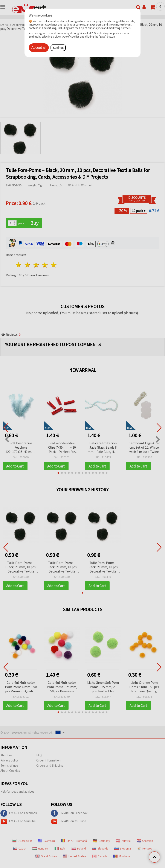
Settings (58, 48)
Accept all (39, 48)
